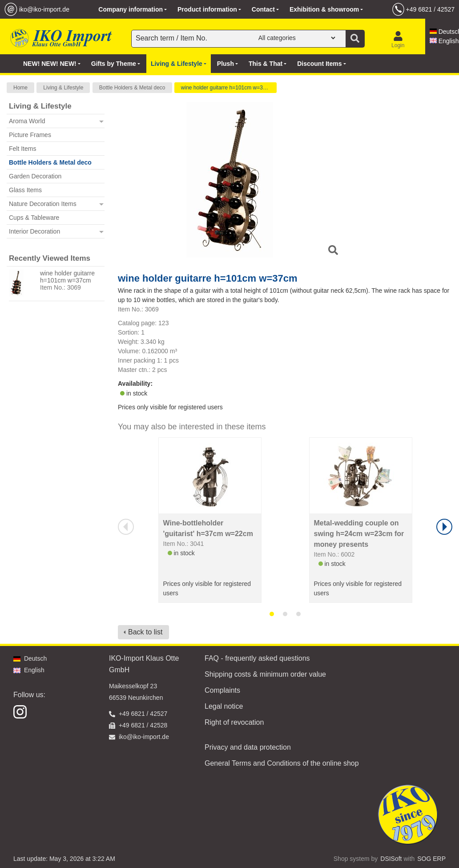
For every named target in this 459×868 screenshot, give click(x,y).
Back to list (145, 632)
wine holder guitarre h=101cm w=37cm (227, 88)
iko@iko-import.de (44, 9)
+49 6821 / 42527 (430, 9)
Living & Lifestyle (63, 88)
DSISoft (391, 859)
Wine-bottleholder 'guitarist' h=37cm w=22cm (208, 528)
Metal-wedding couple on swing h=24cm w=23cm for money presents (359, 534)
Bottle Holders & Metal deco (132, 88)
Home (20, 88)
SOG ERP (431, 859)
